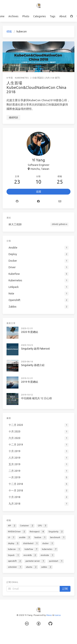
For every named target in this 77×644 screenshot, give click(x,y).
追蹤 (39, 192)
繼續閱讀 (13, 117)
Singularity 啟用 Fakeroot (35, 349)
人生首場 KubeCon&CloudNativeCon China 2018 (36, 87)
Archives (13, 16)
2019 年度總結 (30, 382)
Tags (53, 16)
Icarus (58, 615)
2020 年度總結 (30, 332)
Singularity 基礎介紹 (33, 365)
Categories (40, 16)
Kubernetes (22, 78)
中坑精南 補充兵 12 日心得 (36, 398)
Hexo (49, 615)
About (63, 16)
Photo (26, 16)
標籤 (9, 31)
